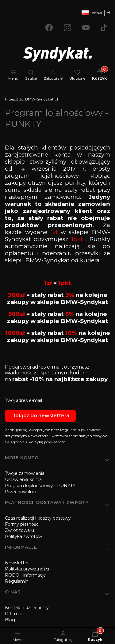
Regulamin (17, 581)
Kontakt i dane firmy (27, 608)
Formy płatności (22, 524)
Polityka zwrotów (23, 536)
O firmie (14, 614)
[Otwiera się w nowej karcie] (49, 28)
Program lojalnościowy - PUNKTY (40, 486)
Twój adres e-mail (23, 400)
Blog (10, 620)
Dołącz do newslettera (40, 416)
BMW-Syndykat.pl (31, 99)
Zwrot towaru (19, 530)
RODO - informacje (25, 575)
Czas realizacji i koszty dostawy (38, 518)
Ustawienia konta (23, 479)
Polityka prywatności (27, 569)
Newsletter (17, 563)
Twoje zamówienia (25, 473)
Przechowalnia (21, 492)
